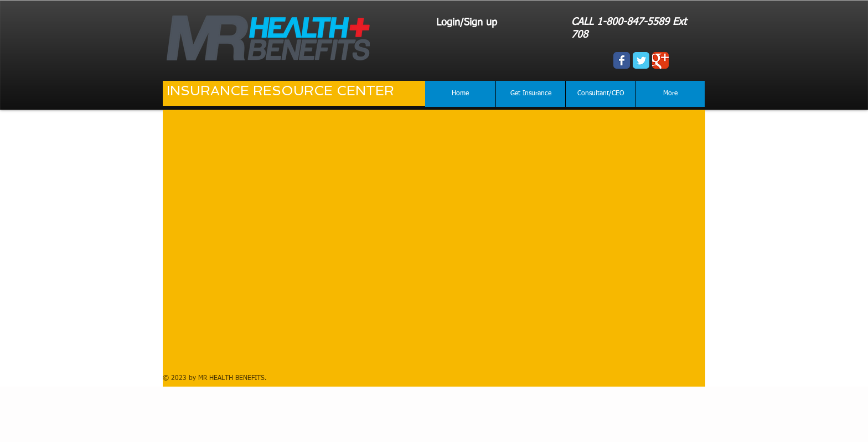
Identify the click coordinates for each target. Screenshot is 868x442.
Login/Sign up (467, 23)
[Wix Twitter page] (641, 60)
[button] (530, 94)
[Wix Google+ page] (660, 60)
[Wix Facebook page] (622, 60)
